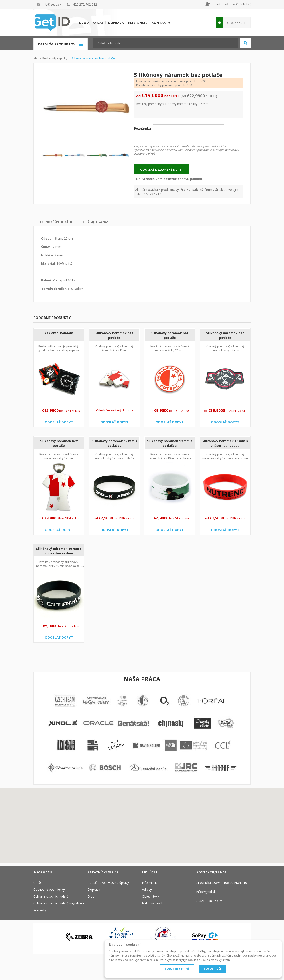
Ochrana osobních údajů (51, 896)
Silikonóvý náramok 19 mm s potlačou (170, 443)
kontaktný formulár (203, 190)
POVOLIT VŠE (213, 969)
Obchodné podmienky (49, 889)
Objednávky (150, 896)
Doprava (116, 23)
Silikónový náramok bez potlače (114, 335)
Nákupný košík (152, 903)
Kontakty (161, 23)
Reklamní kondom (59, 333)
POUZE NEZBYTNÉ (177, 969)
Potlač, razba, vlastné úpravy (108, 883)
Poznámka (142, 128)
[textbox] (165, 43)
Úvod (84, 23)
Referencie (138, 23)
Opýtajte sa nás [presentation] (96, 222)
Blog (91, 896)
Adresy (147, 889)
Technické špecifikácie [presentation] (55, 222)
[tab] (55, 222)
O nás (98, 23)
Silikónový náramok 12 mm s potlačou (114, 443)
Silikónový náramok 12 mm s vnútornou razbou (225, 443)
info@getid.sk (52, 4)
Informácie (150, 883)
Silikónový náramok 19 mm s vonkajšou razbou (59, 551)
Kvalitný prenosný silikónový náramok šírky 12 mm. (114, 348)
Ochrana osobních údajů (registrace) (59, 903)
